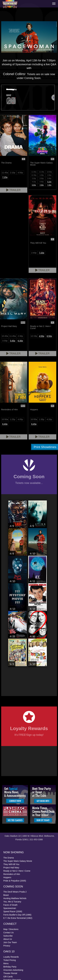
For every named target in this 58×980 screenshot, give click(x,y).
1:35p (42, 419)
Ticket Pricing (10, 960)
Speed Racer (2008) (13, 911)
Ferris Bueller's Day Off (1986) (17, 915)
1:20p (42, 175)
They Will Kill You (11, 864)
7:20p (42, 253)
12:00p (49, 172)
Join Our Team (10, 942)
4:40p (42, 182)
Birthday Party (10, 967)
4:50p (20, 173)
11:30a (42, 172)
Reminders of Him (12, 874)
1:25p (13, 419)
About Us (8, 939)
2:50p (42, 178)
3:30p (5, 341)
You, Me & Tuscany (12, 902)
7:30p (49, 185)
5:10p (49, 182)
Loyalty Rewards (11, 957)
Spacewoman (10, 908)
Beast (6, 895)
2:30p (20, 336)
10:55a (34, 419)
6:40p (5, 424)
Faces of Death (10, 905)
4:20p (49, 419)
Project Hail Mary (11, 868)
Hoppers (7, 877)
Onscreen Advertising (13, 970)
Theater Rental (10, 973)
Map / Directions (11, 929)
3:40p (49, 178)
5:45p (13, 341)
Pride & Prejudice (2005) (15, 881)
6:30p (20, 341)
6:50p (49, 336)
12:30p (34, 175)
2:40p (34, 253)
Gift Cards (8, 977)
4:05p (20, 419)
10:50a (5, 419)
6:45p (34, 424)
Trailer (42, 270)
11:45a (5, 173)
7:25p (5, 177)
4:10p (34, 182)
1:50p (49, 175)
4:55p (42, 336)
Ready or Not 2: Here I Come (17, 871)
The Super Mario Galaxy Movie (18, 861)
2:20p (34, 178)
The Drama (9, 858)
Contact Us (9, 933)
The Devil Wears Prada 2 (15, 892)
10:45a (5, 336)
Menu (6, 963)
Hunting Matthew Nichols (15, 898)
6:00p (34, 185)
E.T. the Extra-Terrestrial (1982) (18, 918)
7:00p (42, 185)
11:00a (34, 172)
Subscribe (8, 936)
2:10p (13, 173)
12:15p (34, 336)
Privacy (7, 946)
